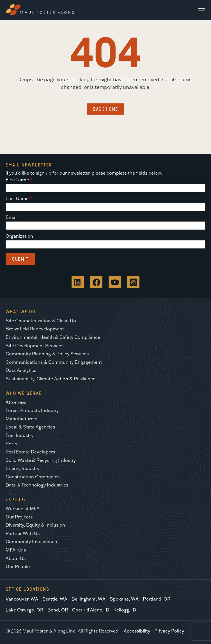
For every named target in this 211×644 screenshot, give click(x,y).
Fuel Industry (20, 435)
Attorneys (16, 402)
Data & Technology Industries (37, 485)
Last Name (17, 198)
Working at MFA (23, 508)
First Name (17, 180)
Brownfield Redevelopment (35, 329)
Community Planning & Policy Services (47, 354)
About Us (16, 558)
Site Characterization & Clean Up (41, 321)
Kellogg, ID (125, 610)
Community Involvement (32, 541)
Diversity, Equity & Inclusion (35, 525)
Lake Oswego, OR (24, 610)
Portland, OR (157, 599)
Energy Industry (22, 468)
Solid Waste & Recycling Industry (41, 460)
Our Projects (19, 517)
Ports (11, 444)
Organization (19, 236)
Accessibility (137, 631)
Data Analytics (21, 370)
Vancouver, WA (22, 599)
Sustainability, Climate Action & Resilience (51, 379)
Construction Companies (33, 477)
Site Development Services (35, 346)
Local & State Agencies (30, 427)
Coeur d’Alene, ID (91, 610)
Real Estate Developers (30, 452)
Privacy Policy (169, 631)
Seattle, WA (55, 599)
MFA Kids (16, 550)
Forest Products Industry (32, 410)
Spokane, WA (124, 599)
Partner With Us (23, 533)
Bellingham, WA (89, 599)
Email (12, 217)
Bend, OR (58, 610)
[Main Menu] (199, 10)
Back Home (105, 109)
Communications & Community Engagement (54, 362)
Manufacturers (21, 419)
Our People (18, 566)
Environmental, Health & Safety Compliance (53, 337)
